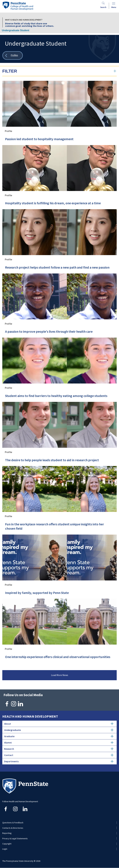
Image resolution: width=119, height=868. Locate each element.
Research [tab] (59, 749)
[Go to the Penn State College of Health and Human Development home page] (18, 6)
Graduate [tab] (59, 736)
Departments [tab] (59, 761)
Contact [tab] (59, 755)
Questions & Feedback (13, 823)
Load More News (60, 675)
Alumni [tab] (59, 743)
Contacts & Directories (13, 828)
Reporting (7, 833)
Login (5, 849)
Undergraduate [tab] (59, 730)
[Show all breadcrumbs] (13, 55)
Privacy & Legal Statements (15, 838)
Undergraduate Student (16, 30)
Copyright (7, 844)
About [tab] (59, 724)
